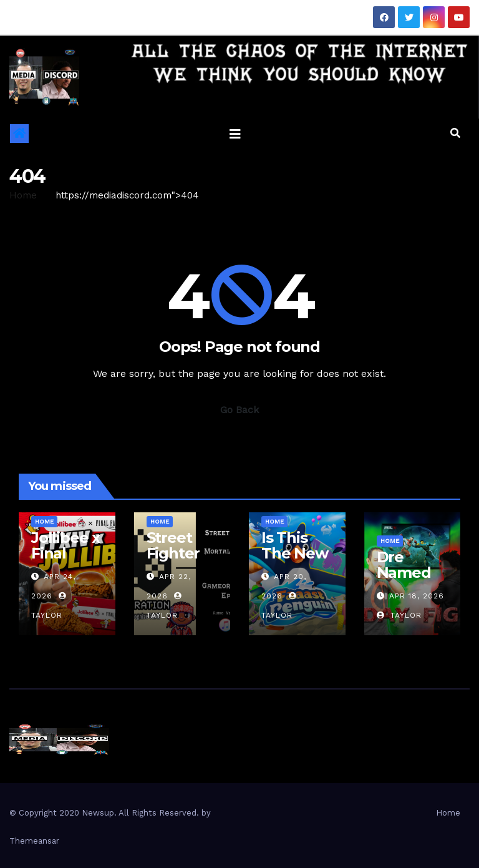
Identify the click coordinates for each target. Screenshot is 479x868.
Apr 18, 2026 (417, 596)
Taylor (399, 615)
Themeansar (34, 841)
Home (23, 195)
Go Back (239, 410)
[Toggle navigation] (235, 134)
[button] (455, 133)
